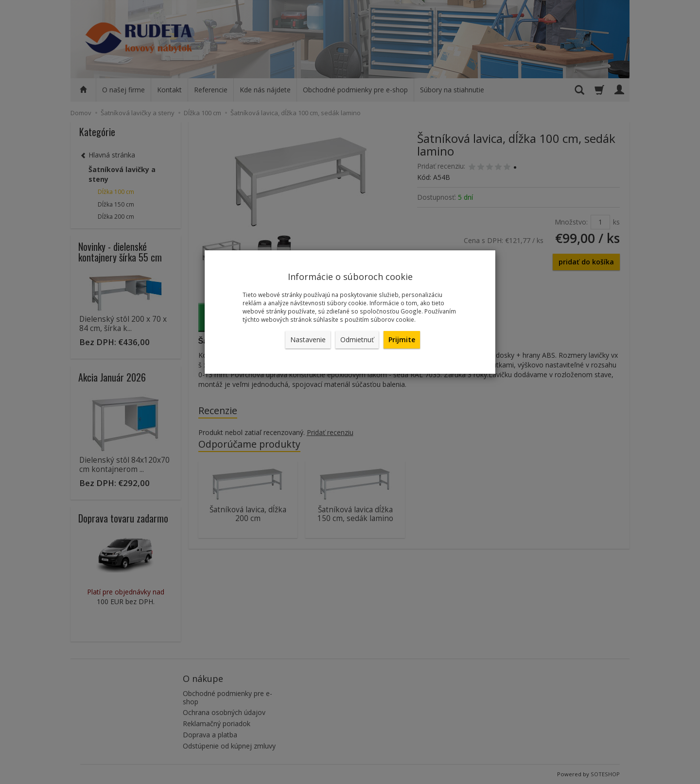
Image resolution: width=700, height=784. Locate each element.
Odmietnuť (357, 340)
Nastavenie (308, 340)
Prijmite (402, 340)
